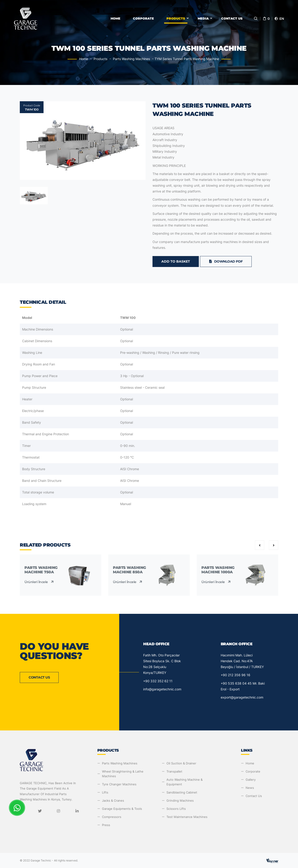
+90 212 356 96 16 (235, 675)
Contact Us (232, 18)
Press (106, 825)
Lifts (105, 792)
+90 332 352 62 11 (158, 681)
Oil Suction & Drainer (181, 763)
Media (203, 18)
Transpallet (174, 771)
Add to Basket (176, 261)
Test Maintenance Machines (187, 817)
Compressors (112, 817)
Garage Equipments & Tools (122, 809)
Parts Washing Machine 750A (41, 570)
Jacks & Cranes (113, 800)
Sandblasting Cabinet (182, 792)
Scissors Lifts (176, 809)
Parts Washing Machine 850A (129, 570)
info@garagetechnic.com (162, 689)
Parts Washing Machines (131, 59)
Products (176, 18)
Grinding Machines (180, 800)
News (250, 788)
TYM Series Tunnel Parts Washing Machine (187, 59)
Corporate (143, 18)
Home (115, 18)
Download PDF (226, 261)
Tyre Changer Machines (119, 784)
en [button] (279, 19)
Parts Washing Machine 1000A (218, 570)
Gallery (251, 780)
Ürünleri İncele (40, 582)
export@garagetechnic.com (242, 697)
